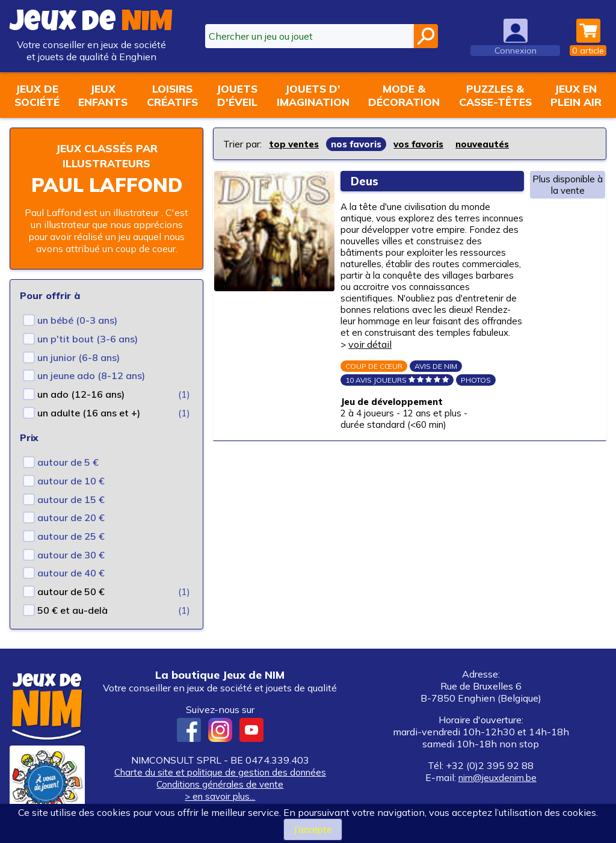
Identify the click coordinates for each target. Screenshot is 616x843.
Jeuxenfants (103, 95)
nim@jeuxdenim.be (497, 777)
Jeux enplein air (576, 95)
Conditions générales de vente (220, 784)
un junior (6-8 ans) (79, 357)
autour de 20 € (71, 517)
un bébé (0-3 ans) (77, 320)
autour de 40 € (71, 573)
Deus (368, 180)
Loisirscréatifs (172, 95)
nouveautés (495, 144)
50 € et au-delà (72, 610)
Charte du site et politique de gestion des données (220, 772)
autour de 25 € (71, 536)
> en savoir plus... (220, 796)
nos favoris (362, 144)
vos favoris (427, 144)
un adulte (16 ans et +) (89, 413)
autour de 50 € (71, 591)
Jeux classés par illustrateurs (106, 155)
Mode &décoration (404, 95)
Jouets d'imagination (313, 95)
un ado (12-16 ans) (81, 394)
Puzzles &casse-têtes (495, 95)
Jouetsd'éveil (237, 95)
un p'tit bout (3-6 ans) (88, 339)
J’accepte (313, 829)
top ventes (296, 144)
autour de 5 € (68, 462)
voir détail (454, 363)
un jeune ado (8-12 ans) (91, 375)
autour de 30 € (71, 555)
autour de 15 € (71, 499)
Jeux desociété (37, 95)
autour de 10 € (71, 481)
